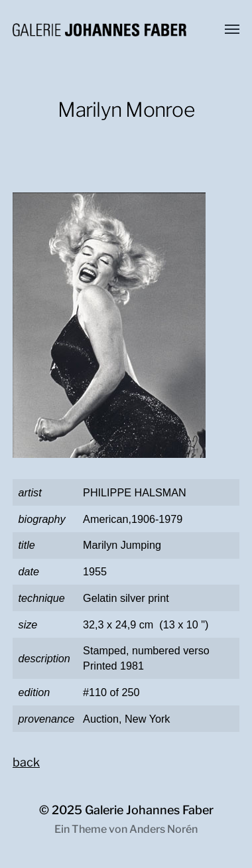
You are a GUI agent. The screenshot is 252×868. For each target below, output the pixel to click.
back (26, 762)
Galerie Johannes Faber (149, 810)
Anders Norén (163, 829)
